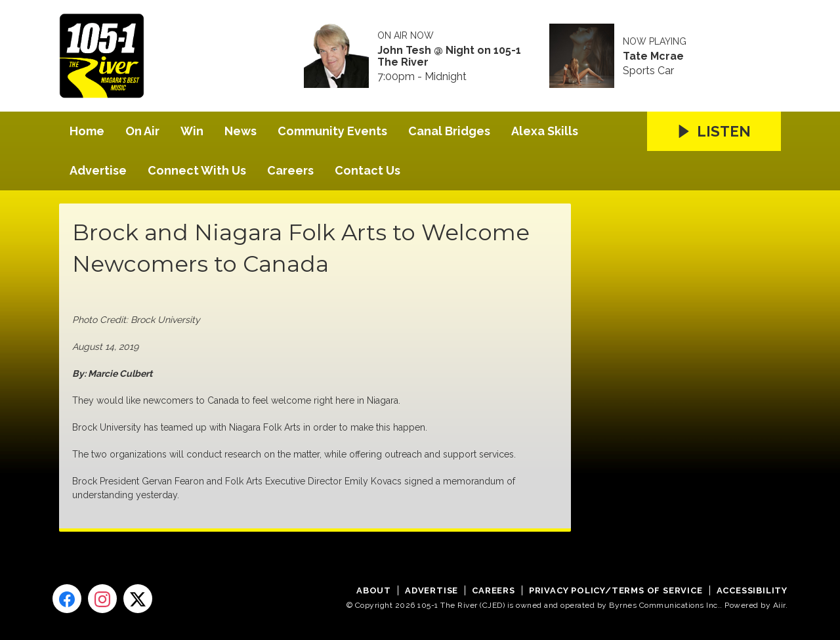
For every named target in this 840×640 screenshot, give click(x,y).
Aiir (779, 605)
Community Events (332, 131)
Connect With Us (197, 170)
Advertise (98, 170)
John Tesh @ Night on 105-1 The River (449, 56)
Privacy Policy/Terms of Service (616, 590)
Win (192, 131)
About (374, 590)
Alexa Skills (545, 131)
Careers (290, 170)
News (241, 131)
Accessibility (752, 590)
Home (87, 131)
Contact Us (367, 170)
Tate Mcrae (653, 56)
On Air (142, 131)
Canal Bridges (449, 131)
